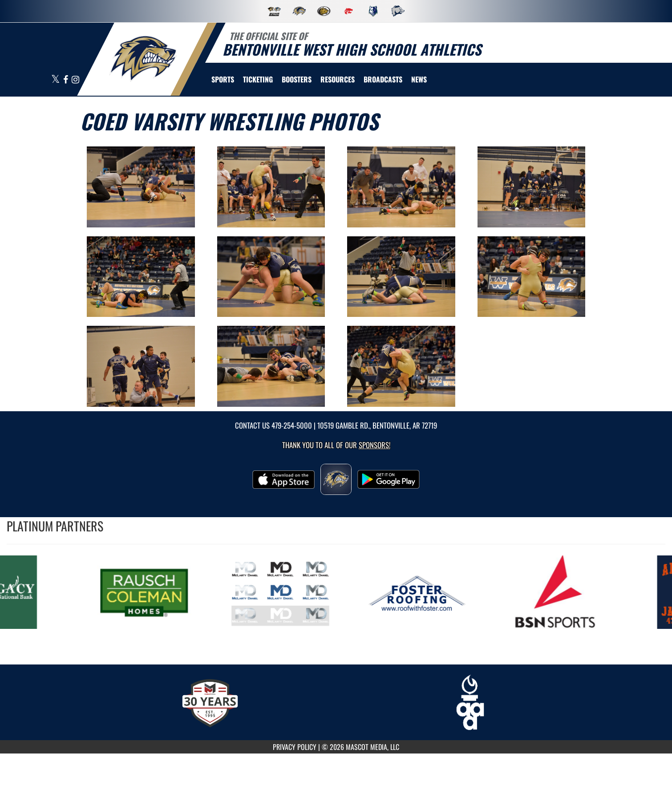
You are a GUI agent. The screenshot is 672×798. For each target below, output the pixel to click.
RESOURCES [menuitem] (338, 79)
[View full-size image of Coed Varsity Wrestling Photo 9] (141, 366)
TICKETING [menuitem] (258, 79)
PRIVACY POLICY (295, 747)
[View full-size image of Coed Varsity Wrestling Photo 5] (141, 277)
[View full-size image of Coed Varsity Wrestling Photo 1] (141, 187)
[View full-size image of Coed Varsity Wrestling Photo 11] (401, 366)
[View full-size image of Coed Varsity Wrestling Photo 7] (401, 277)
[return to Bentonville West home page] (143, 59)
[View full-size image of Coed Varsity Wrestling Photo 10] (271, 366)
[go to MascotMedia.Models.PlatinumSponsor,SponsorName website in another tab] (152, 592)
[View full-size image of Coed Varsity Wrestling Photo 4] (532, 187)
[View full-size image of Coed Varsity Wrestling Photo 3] (401, 187)
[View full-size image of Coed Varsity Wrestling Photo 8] (532, 277)
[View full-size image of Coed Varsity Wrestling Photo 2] (271, 187)
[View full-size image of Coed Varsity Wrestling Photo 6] (271, 277)
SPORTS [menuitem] (223, 79)
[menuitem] (383, 79)
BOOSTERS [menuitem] (297, 79)
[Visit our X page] (56, 80)
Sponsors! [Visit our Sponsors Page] (374, 445)
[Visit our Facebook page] (66, 80)
